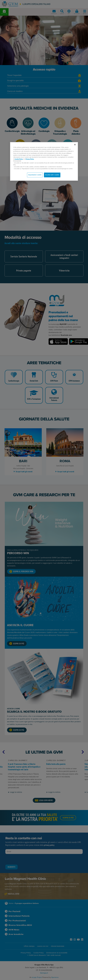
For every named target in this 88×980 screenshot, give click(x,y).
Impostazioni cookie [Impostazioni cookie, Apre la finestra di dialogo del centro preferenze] (35, 175)
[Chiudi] (75, 145)
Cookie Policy (19, 159)
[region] (44, 161)
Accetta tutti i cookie (52, 175)
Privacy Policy (30, 159)
